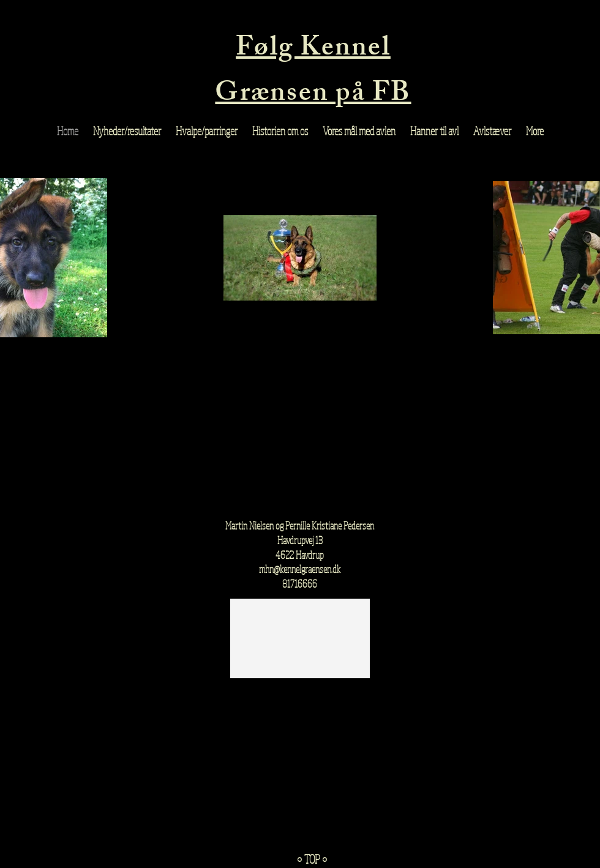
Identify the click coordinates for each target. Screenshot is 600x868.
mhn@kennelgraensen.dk (300, 569)
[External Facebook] (300, 432)
